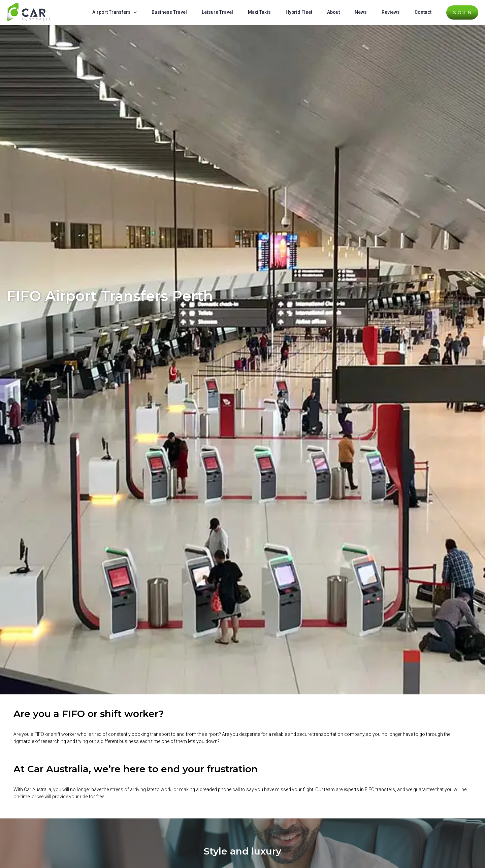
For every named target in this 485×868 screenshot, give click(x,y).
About (333, 12)
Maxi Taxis (259, 12)
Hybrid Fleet (299, 12)
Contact (423, 12)
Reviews (391, 12)
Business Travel (169, 12)
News (361, 12)
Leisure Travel (217, 12)
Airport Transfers (111, 12)
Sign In (462, 12)
